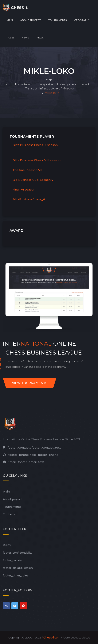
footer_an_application (18, 568)
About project (31, 20)
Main (10, 20)
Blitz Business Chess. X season (35, 145)
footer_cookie (12, 560)
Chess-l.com (52, 638)
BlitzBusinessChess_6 (29, 199)
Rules (10, 38)
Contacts (9, 514)
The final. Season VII (27, 170)
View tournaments (30, 383)
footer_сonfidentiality (18, 553)
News (25, 38)
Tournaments (57, 20)
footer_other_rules (16, 575)
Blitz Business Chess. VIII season (37, 160)
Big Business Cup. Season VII (34, 180)
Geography (82, 20)
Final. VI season (24, 189)
